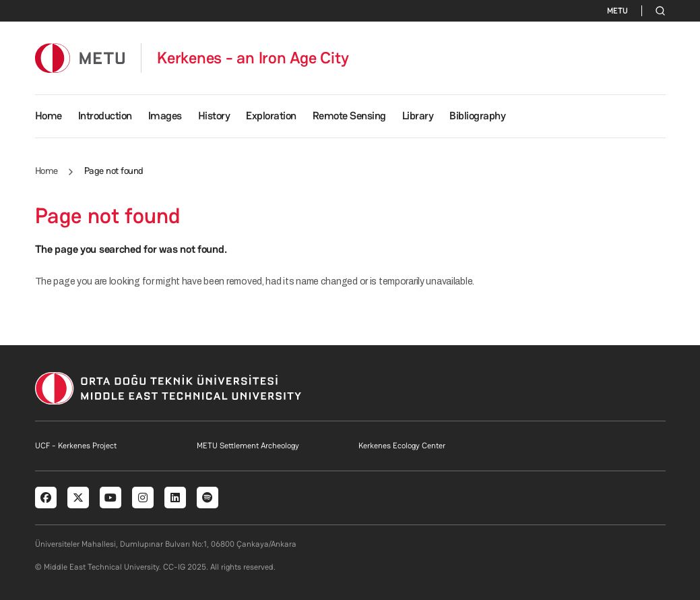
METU (617, 11)
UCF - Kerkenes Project (76, 446)
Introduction (105, 116)
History (214, 116)
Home (49, 116)
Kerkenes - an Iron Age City (253, 58)
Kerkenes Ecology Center (402, 446)
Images (165, 116)
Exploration (271, 116)
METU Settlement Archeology (248, 446)
